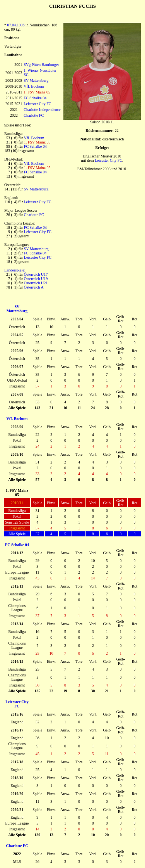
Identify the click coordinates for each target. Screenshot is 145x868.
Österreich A (34, 287)
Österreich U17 (36, 274)
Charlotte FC (34, 115)
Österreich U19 (36, 279)
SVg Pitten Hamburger (41, 65)
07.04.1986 (16, 25)
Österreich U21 (36, 283)
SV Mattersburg (36, 80)
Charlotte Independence (42, 110)
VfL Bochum (34, 86)
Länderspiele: (15, 270)
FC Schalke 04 (35, 98)
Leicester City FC (37, 104)
